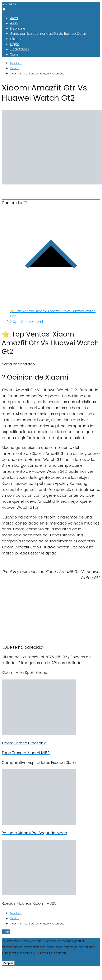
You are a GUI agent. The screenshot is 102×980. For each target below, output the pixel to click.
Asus (14, 23)
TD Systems (19, 49)
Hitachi (16, 39)
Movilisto (9, 4)
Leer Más (77, 953)
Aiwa (14, 18)
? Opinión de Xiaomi (26, 322)
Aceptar (8, 963)
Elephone (18, 28)
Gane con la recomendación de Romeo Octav (48, 34)
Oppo (15, 44)
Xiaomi (16, 54)
